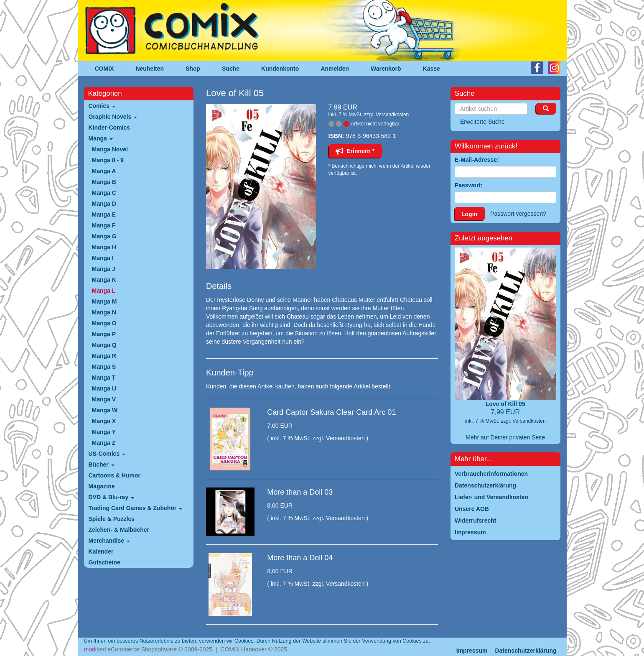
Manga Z (104, 443)
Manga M (104, 301)
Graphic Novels (113, 117)
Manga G (104, 236)
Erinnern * (355, 151)
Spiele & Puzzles (112, 519)
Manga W (105, 410)
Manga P (104, 334)
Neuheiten (150, 69)
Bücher (102, 465)
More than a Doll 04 (300, 558)
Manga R (104, 356)
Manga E (104, 214)
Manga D (104, 204)
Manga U (104, 388)
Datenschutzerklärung (526, 651)
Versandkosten (392, 115)
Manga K (104, 280)
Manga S (104, 367)
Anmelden (335, 69)
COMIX (104, 69)
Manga (101, 138)
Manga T (104, 378)
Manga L (104, 291)
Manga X (104, 421)
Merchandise (109, 541)
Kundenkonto (280, 69)
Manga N (104, 312)
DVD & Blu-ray (112, 497)
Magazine (102, 486)
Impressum (472, 651)
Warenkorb (386, 69)
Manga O (104, 323)
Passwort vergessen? (518, 214)
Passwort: (469, 185)
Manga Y (104, 432)
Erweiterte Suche (482, 122)
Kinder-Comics (109, 128)
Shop (193, 69)
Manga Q (104, 345)
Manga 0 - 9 (108, 160)
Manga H (104, 247)
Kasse (431, 69)
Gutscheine (104, 562)
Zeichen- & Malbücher (119, 530)
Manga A (104, 171)
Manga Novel (110, 149)
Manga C (104, 193)
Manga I (103, 258)
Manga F (104, 225)
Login (469, 214)
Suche (231, 69)
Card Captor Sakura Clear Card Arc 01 (331, 412)
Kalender (101, 551)
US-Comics (107, 454)
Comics (102, 106)
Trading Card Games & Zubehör (136, 508)
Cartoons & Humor (115, 475)
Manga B (104, 182)
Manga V (104, 399)
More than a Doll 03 (300, 492)
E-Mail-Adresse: (477, 160)
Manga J (104, 269)
